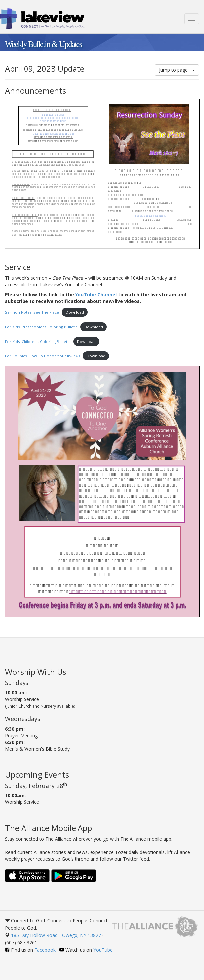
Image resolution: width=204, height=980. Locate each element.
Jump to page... (177, 70)
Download (75, 312)
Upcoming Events (37, 775)
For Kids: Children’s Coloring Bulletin (38, 341)
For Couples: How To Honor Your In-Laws (43, 356)
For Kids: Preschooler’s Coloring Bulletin (41, 327)
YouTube (103, 950)
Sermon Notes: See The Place (32, 312)
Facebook (45, 950)
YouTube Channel (96, 294)
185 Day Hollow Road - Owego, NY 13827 (56, 935)
